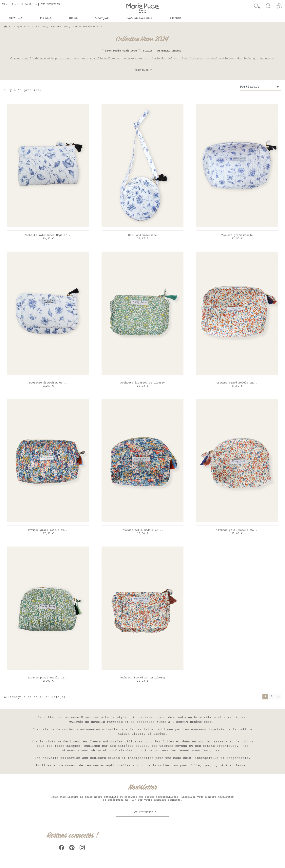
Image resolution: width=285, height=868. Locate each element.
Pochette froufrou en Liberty (142, 383)
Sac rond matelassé (142, 235)
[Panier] (279, 6)
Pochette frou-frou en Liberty (142, 678)
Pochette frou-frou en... (48, 383)
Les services (50, 4)
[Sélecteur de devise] (14, 4)
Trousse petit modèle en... (142, 530)
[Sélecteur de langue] (6, 4)
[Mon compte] (268, 6)
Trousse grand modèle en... (237, 383)
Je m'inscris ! (144, 813)
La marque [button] (27, 4)
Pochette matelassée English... (48, 235)
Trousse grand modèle (237, 235)
